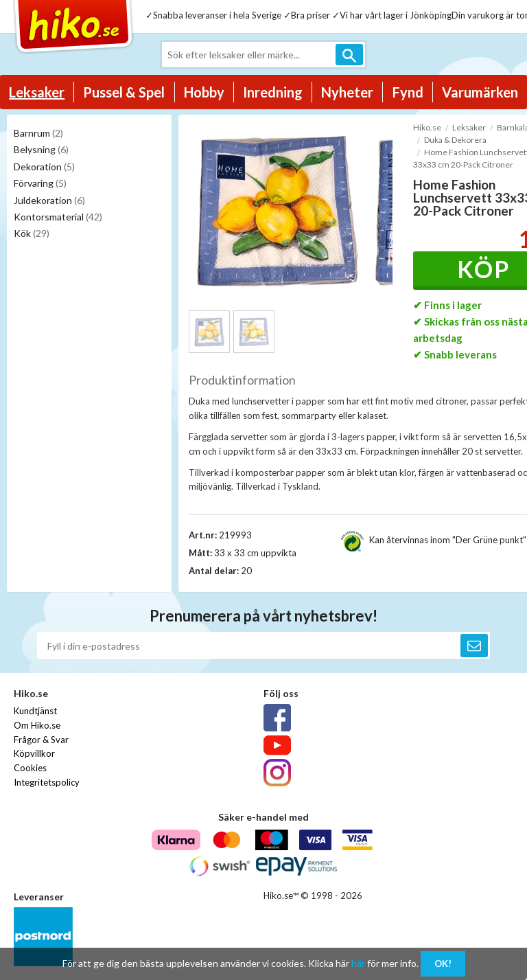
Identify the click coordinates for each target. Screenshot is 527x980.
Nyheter (347, 92)
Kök (32, 233)
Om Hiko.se (37, 725)
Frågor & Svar (41, 740)
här (358, 963)
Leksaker (37, 92)
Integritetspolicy (47, 782)
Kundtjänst (35, 711)
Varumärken (480, 92)
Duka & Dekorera (455, 140)
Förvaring (40, 183)
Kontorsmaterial (58, 217)
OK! (443, 964)
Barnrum (38, 133)
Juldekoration (49, 200)
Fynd (408, 92)
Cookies (30, 768)
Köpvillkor (34, 753)
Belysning (41, 149)
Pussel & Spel (124, 92)
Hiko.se (427, 127)
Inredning (273, 92)
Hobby (204, 92)
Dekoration (44, 167)
